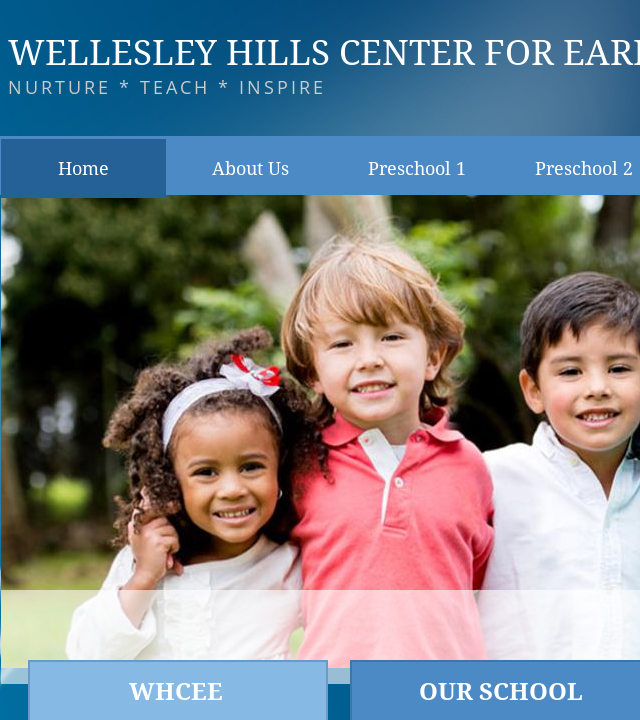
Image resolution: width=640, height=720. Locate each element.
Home (83, 168)
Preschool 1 (417, 168)
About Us (250, 168)
